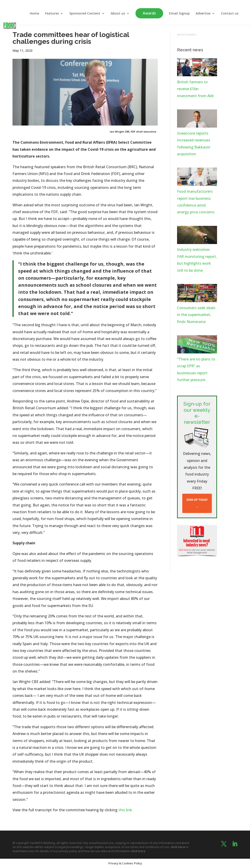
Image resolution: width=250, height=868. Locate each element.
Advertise (203, 14)
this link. (126, 810)
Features (52, 14)
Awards (149, 13)
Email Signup (179, 14)
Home (34, 14)
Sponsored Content (85, 14)
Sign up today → (197, 503)
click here (178, 847)
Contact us (230, 14)
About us (118, 14)
